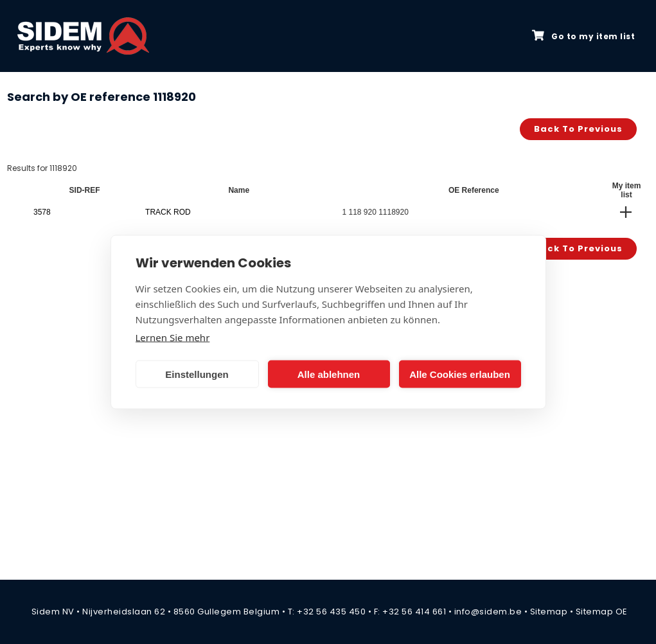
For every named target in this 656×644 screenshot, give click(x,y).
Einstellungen (197, 374)
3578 (42, 212)
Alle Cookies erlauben (460, 374)
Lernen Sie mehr (173, 337)
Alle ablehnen (329, 374)
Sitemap (549, 612)
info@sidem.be (488, 612)
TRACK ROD (168, 212)
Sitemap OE (602, 612)
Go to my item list (583, 36)
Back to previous (578, 129)
